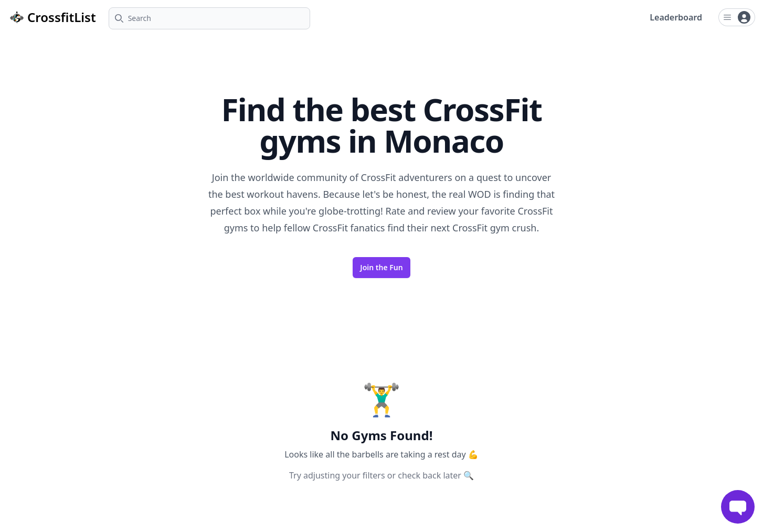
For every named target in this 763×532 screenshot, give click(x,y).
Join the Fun (381, 267)
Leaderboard (676, 17)
